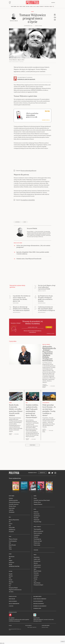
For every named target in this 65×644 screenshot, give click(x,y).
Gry (10, 586)
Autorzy (36, 577)
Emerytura (11, 562)
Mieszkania (12, 557)
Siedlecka (36, 512)
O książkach (37, 535)
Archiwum (36, 575)
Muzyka (11, 576)
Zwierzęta (36, 573)
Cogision (31, 627)
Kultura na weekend (38, 531)
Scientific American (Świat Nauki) (42, 500)
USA (10, 543)
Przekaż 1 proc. (37, 567)
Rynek (24, 7)
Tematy (35, 579)
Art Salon (11, 592)
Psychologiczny (37, 539)
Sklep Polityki (37, 583)
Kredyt (11, 565)
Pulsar (35, 498)
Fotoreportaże (37, 561)
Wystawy (11, 582)
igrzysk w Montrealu (36, 88)
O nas (35, 581)
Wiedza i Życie (12, 506)
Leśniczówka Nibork (46, 626)
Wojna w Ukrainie (13, 539)
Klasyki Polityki (37, 571)
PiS (10, 522)
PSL (10, 526)
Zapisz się (49, 327)
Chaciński (36, 518)
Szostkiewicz (37, 516)
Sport (32, 12)
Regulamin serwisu (37, 597)
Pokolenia (47, 7)
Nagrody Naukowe (38, 504)
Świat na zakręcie (38, 533)
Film (10, 578)
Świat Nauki (12, 508)
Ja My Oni (11, 510)
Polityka (11, 498)
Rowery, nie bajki (38, 541)
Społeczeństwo (37, 565)
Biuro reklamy (12, 599)
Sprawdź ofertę (46, 120)
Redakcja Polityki (13, 597)
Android (13, 618)
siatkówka (17, 222)
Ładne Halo (35, 627)
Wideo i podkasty (40, 7)
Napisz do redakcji (13, 601)
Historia (36, 563)
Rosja (10, 547)
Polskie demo (37, 543)
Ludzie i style (37, 559)
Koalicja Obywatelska (14, 520)
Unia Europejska (13, 541)
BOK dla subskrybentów (14, 604)
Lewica (11, 524)
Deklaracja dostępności (39, 604)
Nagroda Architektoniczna (15, 590)
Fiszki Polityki (36, 618)
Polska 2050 (12, 528)
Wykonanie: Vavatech (45, 627)
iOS (10, 618)
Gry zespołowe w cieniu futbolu (28, 200)
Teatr (10, 584)
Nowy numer (14, 7)
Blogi (35, 7)
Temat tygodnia (37, 529)
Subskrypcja (42, 473)
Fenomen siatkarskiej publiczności (29, 171)
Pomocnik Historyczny (14, 502)
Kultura (28, 7)
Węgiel (11, 561)
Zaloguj (53, 3)
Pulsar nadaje (37, 545)
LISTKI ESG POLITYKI (14, 566)
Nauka (31, 7)
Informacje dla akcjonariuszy (40, 606)
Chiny (10, 549)
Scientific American (14, 504)
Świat (21, 7)
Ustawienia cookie (37, 609)
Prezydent (11, 532)
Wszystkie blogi (37, 522)
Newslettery (37, 557)
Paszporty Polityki (13, 588)
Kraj (18, 7)
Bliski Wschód (12, 545)
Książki (11, 574)
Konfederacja (12, 530)
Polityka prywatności (38, 601)
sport (25, 222)
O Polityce (11, 606)
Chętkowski (37, 520)
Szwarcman (37, 514)
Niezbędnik (12, 512)
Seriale (11, 580)
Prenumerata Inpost (32, 473)
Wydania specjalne (13, 500)
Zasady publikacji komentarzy (40, 599)
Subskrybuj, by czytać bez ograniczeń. (26, 79)
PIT (10, 559)
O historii (36, 537)
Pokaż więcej (32, 445)
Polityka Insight (28, 626)
